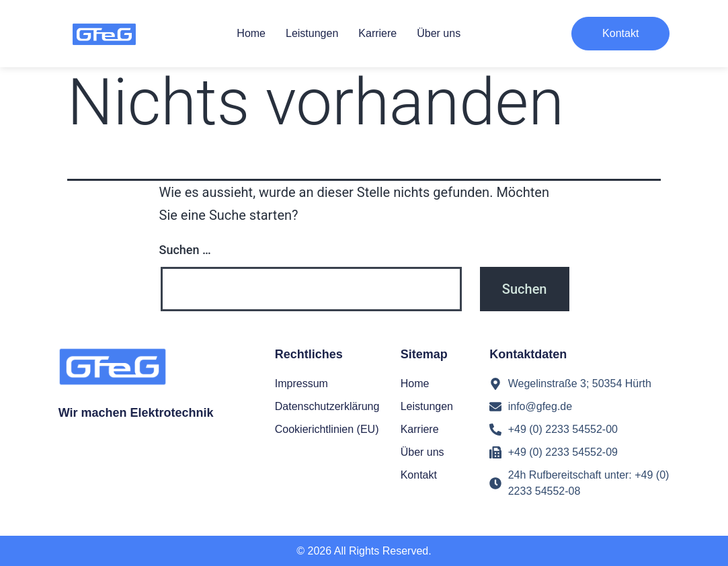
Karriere (377, 33)
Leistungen (312, 33)
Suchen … (185, 250)
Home (251, 33)
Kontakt (419, 475)
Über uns (439, 33)
